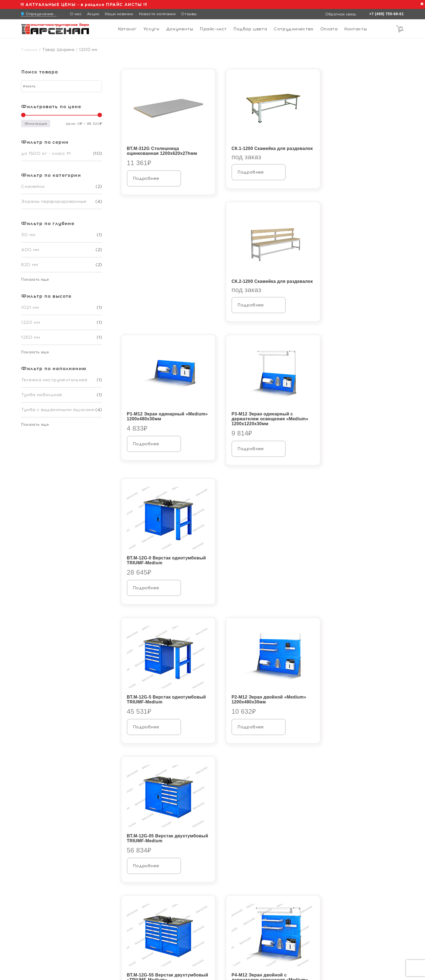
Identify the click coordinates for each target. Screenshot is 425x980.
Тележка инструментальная (54, 380)
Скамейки (33, 186)
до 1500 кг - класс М (46, 153)
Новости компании (157, 14)
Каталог (127, 29)
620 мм (30, 265)
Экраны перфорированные (54, 201)
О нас (76, 14)
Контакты (355, 29)
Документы (180, 29)
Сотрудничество (294, 29)
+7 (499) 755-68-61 (386, 14)
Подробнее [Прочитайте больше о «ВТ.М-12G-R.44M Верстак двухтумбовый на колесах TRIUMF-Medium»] (341, 583)
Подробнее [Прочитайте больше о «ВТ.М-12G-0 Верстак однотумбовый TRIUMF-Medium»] (341, 306)
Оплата (329, 29)
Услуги (151, 29)
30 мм (28, 235)
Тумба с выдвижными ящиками (58, 410)
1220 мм (30, 322)
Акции (93, 14)
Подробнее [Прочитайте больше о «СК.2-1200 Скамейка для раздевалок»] (341, 171)
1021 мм (30, 307)
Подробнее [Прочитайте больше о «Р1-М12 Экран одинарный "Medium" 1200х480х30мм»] (146, 306)
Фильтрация (36, 124)
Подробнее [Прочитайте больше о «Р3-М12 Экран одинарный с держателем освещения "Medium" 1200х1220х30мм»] (244, 311)
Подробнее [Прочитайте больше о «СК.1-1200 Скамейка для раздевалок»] (244, 171)
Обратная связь (340, 14)
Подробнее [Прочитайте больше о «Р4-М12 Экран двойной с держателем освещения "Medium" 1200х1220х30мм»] (244, 583)
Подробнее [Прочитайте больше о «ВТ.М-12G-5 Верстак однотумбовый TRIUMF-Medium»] (146, 444)
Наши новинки (119, 14)
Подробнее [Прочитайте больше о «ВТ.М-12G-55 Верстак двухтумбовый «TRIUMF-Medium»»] (146, 583)
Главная (29, 50)
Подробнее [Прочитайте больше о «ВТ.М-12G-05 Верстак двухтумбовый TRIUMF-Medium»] (341, 444)
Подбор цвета (250, 29)
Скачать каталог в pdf (148, 758)
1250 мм (30, 337)
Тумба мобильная (41, 395)
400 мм (30, 250)
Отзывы (189, 14)
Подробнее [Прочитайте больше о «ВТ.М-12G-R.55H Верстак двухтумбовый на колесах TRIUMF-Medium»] (146, 721)
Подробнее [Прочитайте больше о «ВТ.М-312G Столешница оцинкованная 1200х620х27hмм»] (146, 173)
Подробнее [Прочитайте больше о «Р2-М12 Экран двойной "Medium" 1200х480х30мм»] (244, 444)
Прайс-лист (213, 29)
